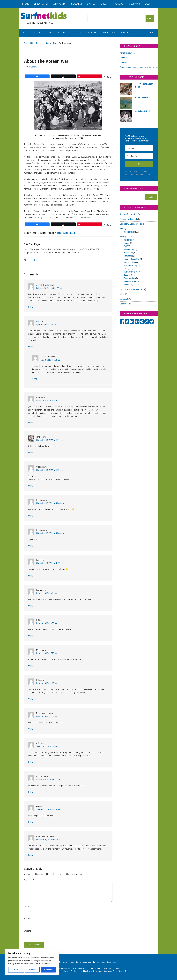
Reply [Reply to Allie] (31, 762)
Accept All (48, 970)
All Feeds (112, 963)
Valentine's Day (130, 281)
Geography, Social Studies (131, 224)
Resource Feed (66, 963)
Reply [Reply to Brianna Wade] (31, 729)
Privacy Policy (107, 968)
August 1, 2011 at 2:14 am (47, 401)
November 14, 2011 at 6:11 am (49, 440)
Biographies (129, 232)
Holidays (124, 237)
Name (27, 906)
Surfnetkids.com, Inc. (86, 968)
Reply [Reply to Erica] (31, 576)
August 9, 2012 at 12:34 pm (48, 780)
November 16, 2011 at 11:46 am (50, 533)
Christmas (128, 240)
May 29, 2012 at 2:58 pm (47, 716)
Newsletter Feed (83, 963)
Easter (126, 243)
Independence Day (132, 259)
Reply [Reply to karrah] (31, 606)
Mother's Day (129, 262)
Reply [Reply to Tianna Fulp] (35, 379)
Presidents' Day (130, 265)
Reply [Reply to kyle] (31, 699)
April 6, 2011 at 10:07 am (47, 325)
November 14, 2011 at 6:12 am (49, 470)
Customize (16, 970)
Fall (125, 246)
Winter (126, 285)
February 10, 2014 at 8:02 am (49, 840)
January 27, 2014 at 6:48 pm (48, 810)
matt (38, 321)
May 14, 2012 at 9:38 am (47, 623)
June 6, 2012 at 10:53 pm (47, 746)
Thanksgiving (129, 278)
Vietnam (123, 63)
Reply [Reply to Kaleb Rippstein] (31, 855)
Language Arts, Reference (131, 289)
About (98, 968)
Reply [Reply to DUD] (31, 636)
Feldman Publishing (79, 971)
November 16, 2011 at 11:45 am (50, 503)
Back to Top (123, 971)
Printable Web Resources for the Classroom (139, 67)
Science (123, 299)
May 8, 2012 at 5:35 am (50, 360)
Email (27, 919)
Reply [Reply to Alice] (31, 422)
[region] (32, 962)
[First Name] (139, 148)
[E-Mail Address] (139, 156)
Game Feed (99, 963)
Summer (127, 275)
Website (27, 931)
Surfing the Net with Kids (44, 16)
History (48, 43)
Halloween (128, 253)
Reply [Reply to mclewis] (31, 792)
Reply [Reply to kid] (31, 822)
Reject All (32, 970)
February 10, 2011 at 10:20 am (49, 288)
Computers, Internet (128, 219)
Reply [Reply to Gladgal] (31, 486)
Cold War (124, 58)
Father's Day (129, 249)
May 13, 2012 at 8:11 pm (47, 593)
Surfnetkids (29, 43)
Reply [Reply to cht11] (31, 452)
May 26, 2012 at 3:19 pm (47, 683)
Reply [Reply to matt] (31, 346)
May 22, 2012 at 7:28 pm (47, 653)
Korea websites (65, 233)
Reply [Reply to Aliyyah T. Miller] (31, 307)
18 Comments (32, 67)
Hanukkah (128, 256)
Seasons (124, 304)
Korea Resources (127, 53)
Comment (29, 880)
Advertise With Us (95, 971)
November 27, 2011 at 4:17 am (49, 563)
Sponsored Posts (110, 971)
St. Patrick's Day (130, 272)
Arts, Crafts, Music (128, 214)
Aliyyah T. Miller (43, 285)
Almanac (39, 43)
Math (122, 294)
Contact (117, 968)
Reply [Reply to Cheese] (31, 516)
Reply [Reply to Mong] (31, 666)
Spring (126, 269)
